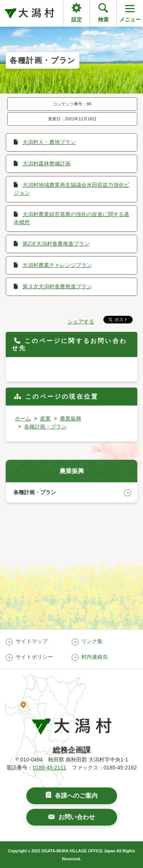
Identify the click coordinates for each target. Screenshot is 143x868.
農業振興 (71, 419)
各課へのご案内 (76, 796)
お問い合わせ (77, 817)
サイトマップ (32, 641)
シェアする (81, 322)
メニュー (130, 13)
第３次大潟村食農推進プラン (57, 286)
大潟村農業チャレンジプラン (57, 265)
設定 (77, 19)
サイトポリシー (34, 657)
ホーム (23, 419)
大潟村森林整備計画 (47, 163)
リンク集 (92, 641)
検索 (103, 19)
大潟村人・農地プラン (49, 142)
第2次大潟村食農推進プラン (56, 244)
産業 (45, 419)
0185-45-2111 (49, 768)
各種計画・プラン (45, 427)
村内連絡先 (95, 657)
